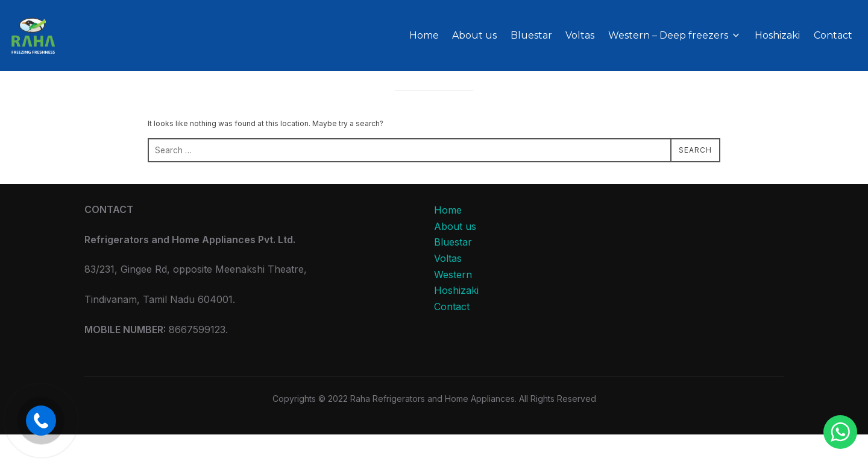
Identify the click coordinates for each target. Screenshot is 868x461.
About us (474, 35)
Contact (833, 35)
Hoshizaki (777, 35)
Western (453, 301)
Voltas (580, 35)
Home (424, 35)
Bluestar (531, 35)
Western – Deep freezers (675, 35)
